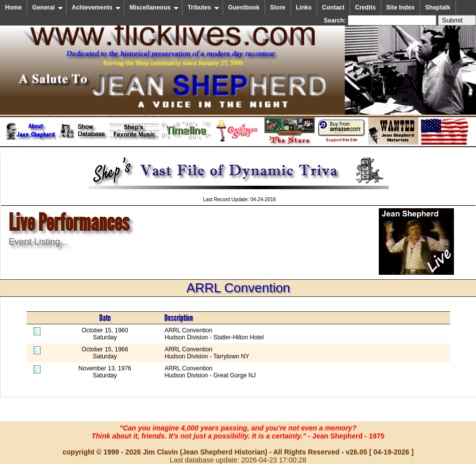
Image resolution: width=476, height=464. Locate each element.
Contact (333, 8)
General (48, 8)
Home (13, 8)
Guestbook (244, 8)
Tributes (203, 8)
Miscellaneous (154, 8)
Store (278, 8)
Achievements (96, 8)
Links (304, 8)
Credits (366, 8)
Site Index (401, 8)
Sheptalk (438, 8)
